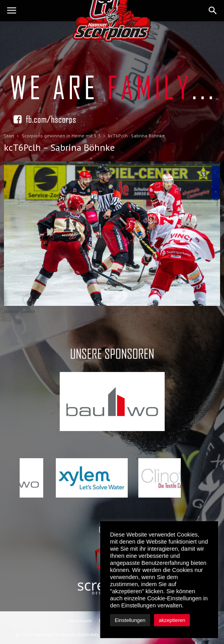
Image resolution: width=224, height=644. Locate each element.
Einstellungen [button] (130, 620)
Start (9, 136)
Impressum (79, 621)
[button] (213, 11)
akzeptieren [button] (172, 620)
